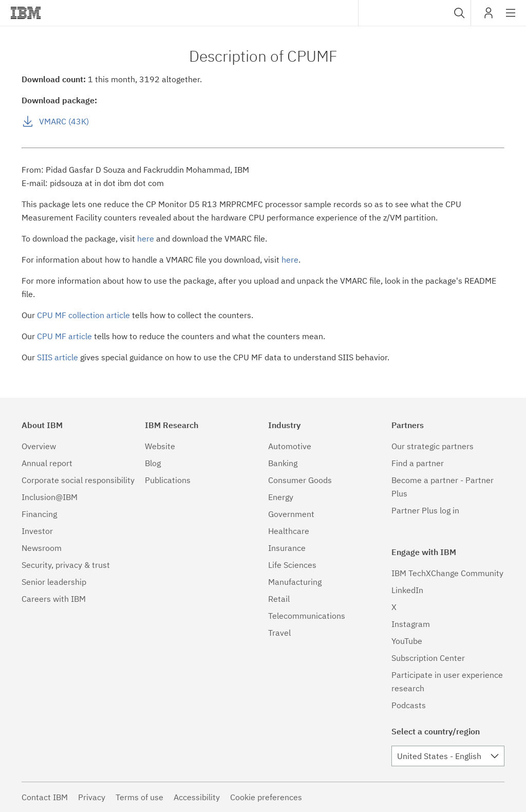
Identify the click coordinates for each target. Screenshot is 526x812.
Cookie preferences (266, 797)
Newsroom (42, 548)
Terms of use (139, 797)
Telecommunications (307, 616)
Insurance (287, 548)
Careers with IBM (54, 599)
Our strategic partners (433, 446)
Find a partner (418, 463)
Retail (279, 599)
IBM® (26, 13)
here (146, 238)
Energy (281, 497)
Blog (153, 463)
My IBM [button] (489, 17)
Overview (39, 446)
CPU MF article (64, 336)
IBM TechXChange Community (447, 573)
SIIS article (58, 357)
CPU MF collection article (83, 315)
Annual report (47, 463)
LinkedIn (407, 590)
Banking (283, 463)
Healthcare (289, 531)
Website (160, 446)
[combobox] (415, 13)
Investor (37, 531)
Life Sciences (292, 565)
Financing (39, 514)
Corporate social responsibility (78, 480)
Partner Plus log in (425, 510)
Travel (279, 633)
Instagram (411, 624)
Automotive (290, 446)
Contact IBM (45, 797)
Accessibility (197, 797)
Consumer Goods (300, 480)
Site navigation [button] (511, 18)
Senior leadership (54, 582)
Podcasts (409, 705)
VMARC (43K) (64, 121)
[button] (459, 13)
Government (291, 514)
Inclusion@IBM (50, 497)
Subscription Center (428, 658)
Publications (168, 480)
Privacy (92, 797)
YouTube (407, 641)
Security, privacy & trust (66, 565)
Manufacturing (295, 582)
